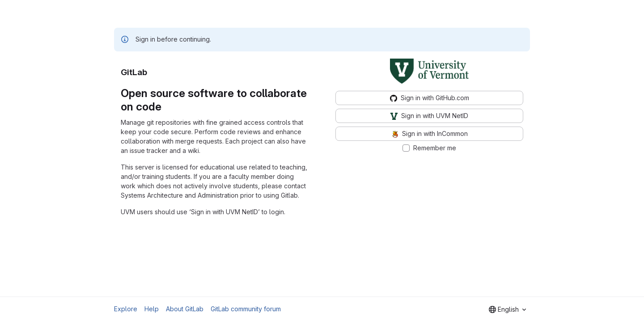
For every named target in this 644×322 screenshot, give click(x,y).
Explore (126, 309)
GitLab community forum (246, 309)
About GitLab (185, 309)
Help (152, 309)
